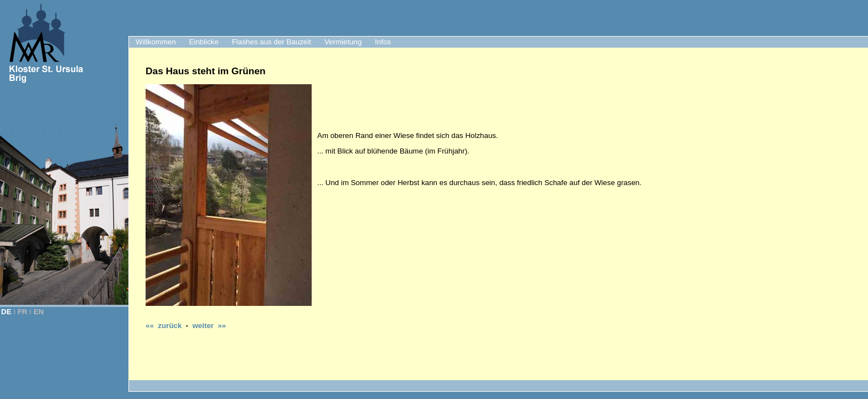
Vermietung (343, 42)
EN (39, 312)
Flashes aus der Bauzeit (272, 42)
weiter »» (209, 326)
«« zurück (164, 326)
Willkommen (156, 42)
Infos (383, 42)
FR (23, 312)
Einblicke (204, 42)
